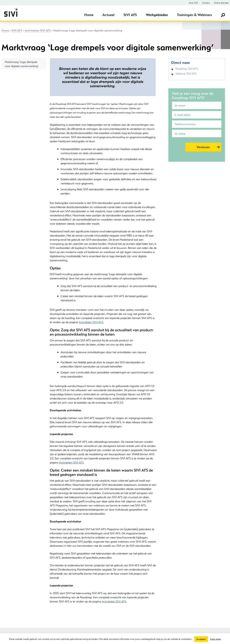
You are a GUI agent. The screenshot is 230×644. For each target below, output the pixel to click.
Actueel (108, 15)
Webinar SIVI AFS (186, 73)
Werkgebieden (157, 15)
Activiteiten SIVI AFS (38, 30)
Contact (206, 3)
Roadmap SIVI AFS (187, 68)
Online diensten (221, 3)
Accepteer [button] (201, 639)
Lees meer (216, 639)
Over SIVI (193, 3)
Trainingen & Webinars (194, 15)
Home (89, 15)
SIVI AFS (130, 15)
